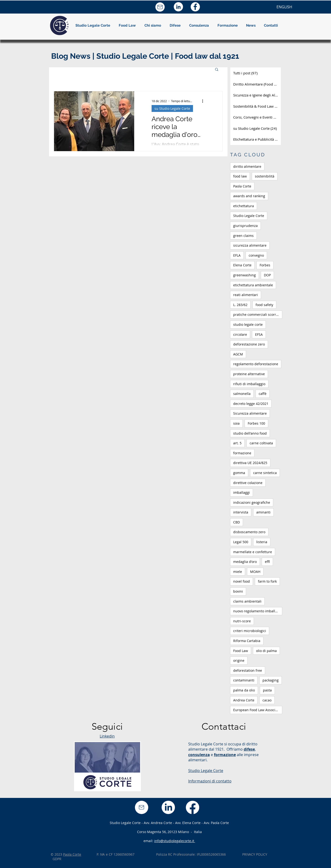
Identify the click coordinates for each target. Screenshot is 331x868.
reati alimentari (246, 295)
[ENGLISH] (284, 7)
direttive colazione (248, 483)
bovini (238, 591)
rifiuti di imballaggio (249, 384)
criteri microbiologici (250, 631)
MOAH (255, 572)
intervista (241, 512)
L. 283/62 (240, 305)
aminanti (263, 512)
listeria (262, 542)
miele (238, 572)
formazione (242, 453)
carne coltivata (261, 443)
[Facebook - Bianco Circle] (195, 7)
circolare (240, 334)
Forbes (265, 265)
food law (240, 176)
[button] (153, 25)
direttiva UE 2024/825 (250, 463)
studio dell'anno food (250, 433)
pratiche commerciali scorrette (258, 314)
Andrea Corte (244, 700)
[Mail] (160, 7)
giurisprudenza (245, 226)
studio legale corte (248, 324)
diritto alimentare (247, 166)
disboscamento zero (249, 532)
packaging (271, 680)
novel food (242, 581)
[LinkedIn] (168, 807)
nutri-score (242, 621)
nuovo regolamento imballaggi (257, 611)
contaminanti (244, 680)
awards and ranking (249, 196)
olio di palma (266, 651)
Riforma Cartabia (247, 641)
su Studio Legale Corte (172, 108)
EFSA (259, 334)
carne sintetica (265, 473)
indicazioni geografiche (252, 502)
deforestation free (248, 670)
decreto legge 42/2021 (251, 404)
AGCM (238, 354)
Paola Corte (242, 186)
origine (239, 660)
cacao (267, 700)
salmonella (242, 394)
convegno (256, 255)
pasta (267, 690)
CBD (237, 522)
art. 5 (237, 443)
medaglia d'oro (245, 562)
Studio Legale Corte (249, 216)
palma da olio (244, 690)
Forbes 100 (256, 423)
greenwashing (245, 275)
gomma (239, 473)
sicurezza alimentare (250, 245)
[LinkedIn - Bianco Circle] (178, 7)
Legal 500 (241, 542)
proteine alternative (249, 374)
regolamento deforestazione (256, 364)
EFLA (237, 255)
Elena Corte (242, 265)
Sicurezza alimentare (250, 413)
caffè (263, 394)
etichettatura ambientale (253, 285)
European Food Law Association (258, 710)
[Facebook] (193, 807)
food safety (264, 305)
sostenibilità (265, 176)
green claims (243, 236)
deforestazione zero (249, 344)
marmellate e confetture (253, 552)
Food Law (241, 651)
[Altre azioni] (204, 101)
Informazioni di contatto (210, 781)
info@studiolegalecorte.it (175, 841)
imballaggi (242, 492)
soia (236, 423)
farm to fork (267, 581)
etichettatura (244, 206)
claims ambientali (247, 601)
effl (267, 562)
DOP (267, 275)
